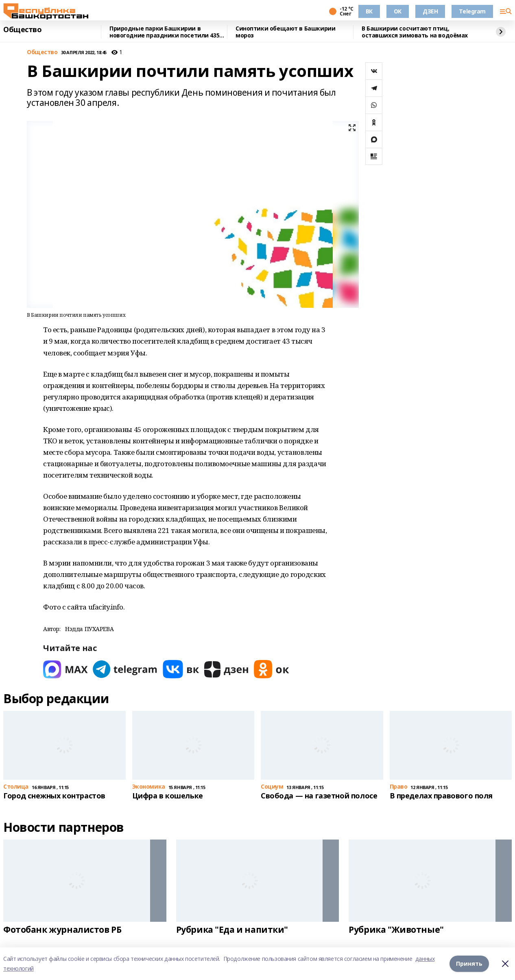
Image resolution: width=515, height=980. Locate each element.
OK (398, 11)
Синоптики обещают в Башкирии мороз (285, 32)
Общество (23, 30)
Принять (469, 964)
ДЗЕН (430, 11)
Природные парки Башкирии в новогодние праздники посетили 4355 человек (166, 32)
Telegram (472, 11)
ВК (369, 11)
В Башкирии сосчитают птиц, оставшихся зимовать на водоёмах (415, 32)
